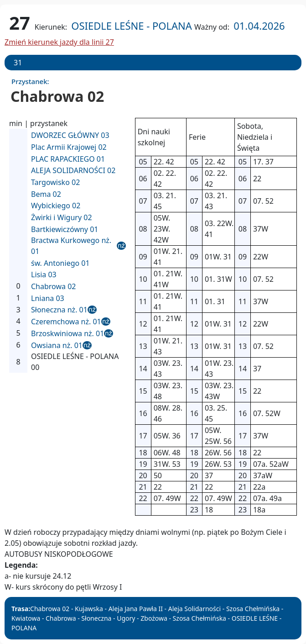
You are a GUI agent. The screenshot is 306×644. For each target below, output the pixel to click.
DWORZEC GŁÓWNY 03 (70, 135)
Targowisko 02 (55, 182)
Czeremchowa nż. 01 (66, 322)
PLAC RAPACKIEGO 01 (68, 159)
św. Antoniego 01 (60, 263)
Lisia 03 (44, 274)
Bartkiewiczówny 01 (65, 229)
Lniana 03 (48, 298)
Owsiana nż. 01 (57, 345)
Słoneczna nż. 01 (59, 310)
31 (18, 63)
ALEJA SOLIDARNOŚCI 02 (73, 170)
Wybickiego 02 (56, 206)
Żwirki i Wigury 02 (62, 217)
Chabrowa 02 (53, 286)
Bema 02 (46, 194)
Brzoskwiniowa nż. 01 (67, 333)
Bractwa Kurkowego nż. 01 (71, 246)
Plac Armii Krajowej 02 (69, 147)
